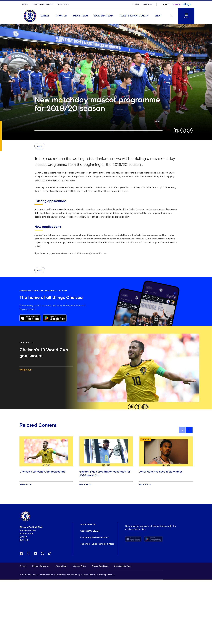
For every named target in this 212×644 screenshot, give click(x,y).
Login (136, 4)
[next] (189, 430)
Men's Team (81, 16)
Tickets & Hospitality (134, 16)
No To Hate (63, 4)
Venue (25, 4)
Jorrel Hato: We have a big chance (161, 472)
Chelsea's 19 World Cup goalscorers (42, 472)
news (40, 146)
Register (148, 4)
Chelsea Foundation (43, 4)
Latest (45, 16)
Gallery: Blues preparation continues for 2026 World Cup (105, 474)
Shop (158, 16)
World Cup (26, 370)
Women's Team (104, 16)
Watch (61, 16)
